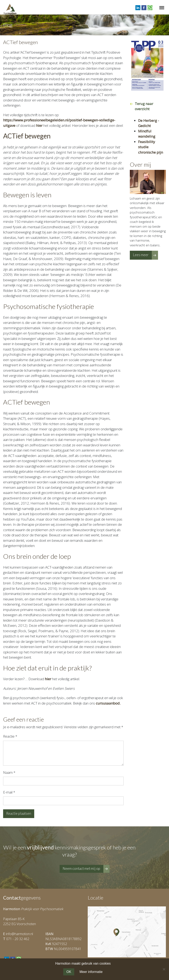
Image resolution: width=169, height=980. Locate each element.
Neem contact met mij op (81, 869)
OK (69, 972)
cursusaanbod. (108, 703)
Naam (9, 772)
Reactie (10, 736)
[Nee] (164, 969)
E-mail (9, 792)
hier (39, 125)
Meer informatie (91, 972)
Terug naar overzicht (144, 106)
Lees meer (141, 255)
